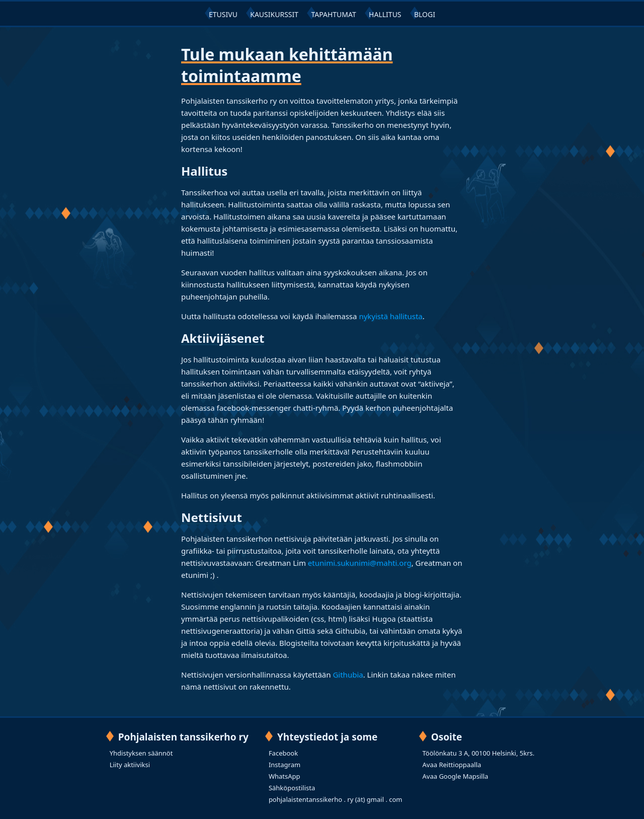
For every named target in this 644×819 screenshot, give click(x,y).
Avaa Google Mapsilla (456, 776)
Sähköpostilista (292, 788)
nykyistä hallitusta (390, 316)
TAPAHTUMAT (333, 14)
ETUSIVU (223, 14)
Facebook (283, 753)
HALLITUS (385, 14)
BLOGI (425, 14)
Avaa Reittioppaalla (452, 765)
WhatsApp (285, 776)
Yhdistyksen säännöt (141, 753)
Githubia (348, 675)
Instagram (285, 765)
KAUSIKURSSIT (274, 14)
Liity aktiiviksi (130, 765)
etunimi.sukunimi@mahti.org (360, 563)
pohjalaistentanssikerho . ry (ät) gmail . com (336, 799)
